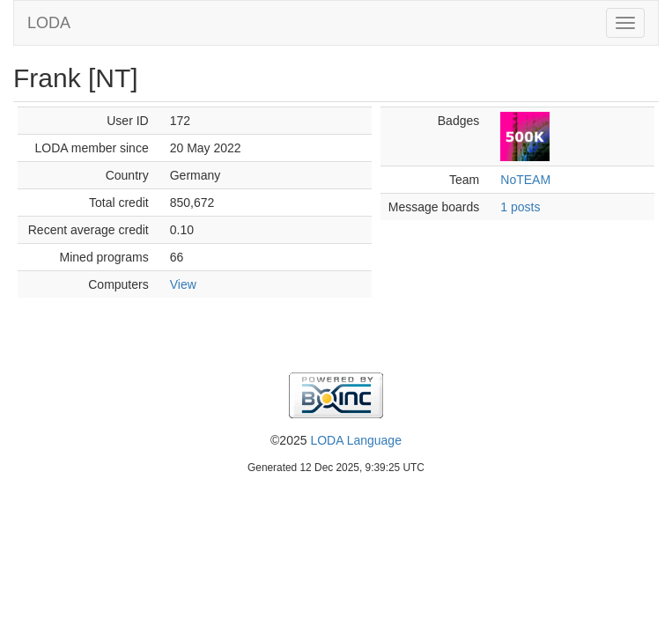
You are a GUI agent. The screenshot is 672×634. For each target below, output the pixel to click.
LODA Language (356, 440)
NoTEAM (525, 180)
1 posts (520, 207)
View (183, 284)
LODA (49, 23)
